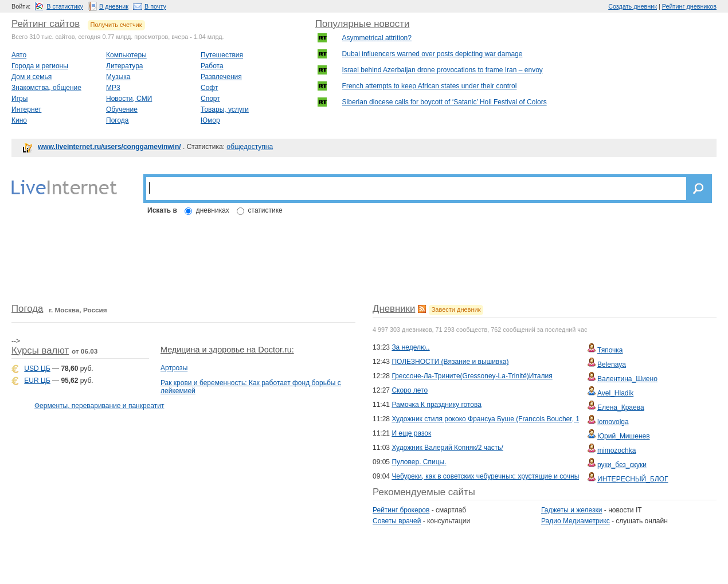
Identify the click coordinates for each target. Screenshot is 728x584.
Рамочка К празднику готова (437, 405)
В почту (155, 6)
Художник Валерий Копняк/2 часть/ (447, 448)
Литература (125, 66)
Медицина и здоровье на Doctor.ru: (227, 350)
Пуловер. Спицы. (419, 462)
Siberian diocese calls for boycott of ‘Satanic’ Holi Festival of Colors (445, 102)
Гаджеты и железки (572, 510)
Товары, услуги (225, 109)
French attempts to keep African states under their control (430, 86)
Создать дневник (633, 6)
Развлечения (221, 77)
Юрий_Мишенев (624, 436)
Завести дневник (456, 309)
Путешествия (222, 55)
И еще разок (411, 433)
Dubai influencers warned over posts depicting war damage (433, 54)
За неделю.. (410, 347)
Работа (212, 66)
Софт (209, 88)
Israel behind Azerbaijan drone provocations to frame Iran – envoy (443, 70)
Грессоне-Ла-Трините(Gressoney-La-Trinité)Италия (472, 376)
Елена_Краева (621, 407)
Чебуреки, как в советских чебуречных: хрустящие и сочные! (488, 476)
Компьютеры (126, 55)
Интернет (26, 109)
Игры (19, 99)
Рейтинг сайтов (46, 24)
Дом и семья (32, 77)
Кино (19, 120)
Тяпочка (610, 350)
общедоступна (250, 147)
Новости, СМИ (129, 99)
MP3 (113, 88)
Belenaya (612, 364)
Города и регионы (40, 66)
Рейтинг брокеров (401, 510)
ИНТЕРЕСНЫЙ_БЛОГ (633, 479)
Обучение (122, 109)
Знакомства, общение (46, 88)
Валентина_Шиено (627, 379)
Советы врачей (397, 521)
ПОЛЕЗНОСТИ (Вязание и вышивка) (450, 362)
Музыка (118, 77)
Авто (19, 55)
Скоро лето (410, 390)
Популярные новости (362, 24)
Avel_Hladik (615, 393)
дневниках (213, 210)
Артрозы (174, 368)
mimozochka (617, 450)
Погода (118, 120)
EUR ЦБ (37, 381)
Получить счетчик (116, 25)
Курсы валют (40, 350)
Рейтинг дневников (689, 6)
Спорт (210, 99)
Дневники (394, 309)
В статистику (65, 6)
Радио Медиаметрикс (576, 521)
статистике (265, 210)
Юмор (210, 120)
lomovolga (613, 422)
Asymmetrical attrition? (377, 38)
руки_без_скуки (622, 465)
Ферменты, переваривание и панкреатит (99, 406)
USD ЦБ (37, 369)
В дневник (114, 6)
